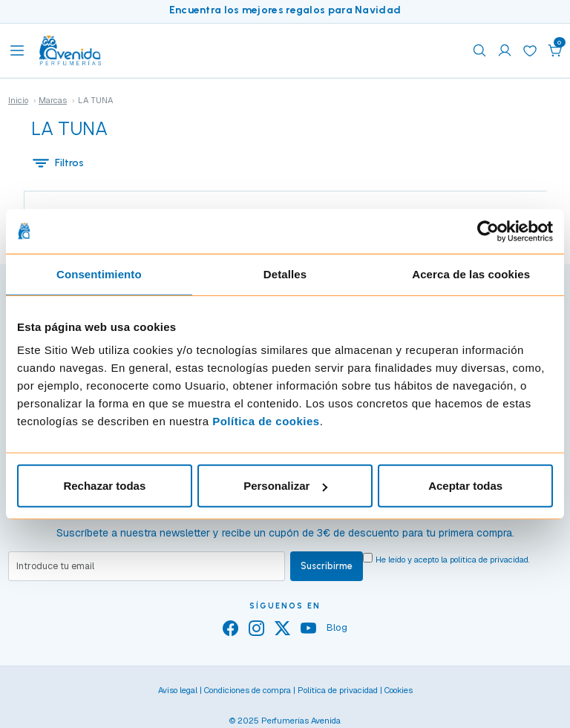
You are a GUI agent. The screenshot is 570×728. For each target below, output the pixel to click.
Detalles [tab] (285, 273)
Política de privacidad (338, 690)
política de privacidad (489, 560)
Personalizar (285, 486)
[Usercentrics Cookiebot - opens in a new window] (488, 231)
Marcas (53, 100)
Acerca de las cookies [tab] (471, 273)
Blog (337, 627)
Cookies (399, 690)
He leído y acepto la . (453, 560)
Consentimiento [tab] (99, 273)
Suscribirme (327, 566)
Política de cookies (266, 421)
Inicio (18, 100)
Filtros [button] (58, 163)
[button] (555, 50)
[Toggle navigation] (17, 50)
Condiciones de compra (248, 690)
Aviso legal (178, 690)
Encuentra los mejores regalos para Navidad (285, 10)
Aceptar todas (465, 486)
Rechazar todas (104, 486)
